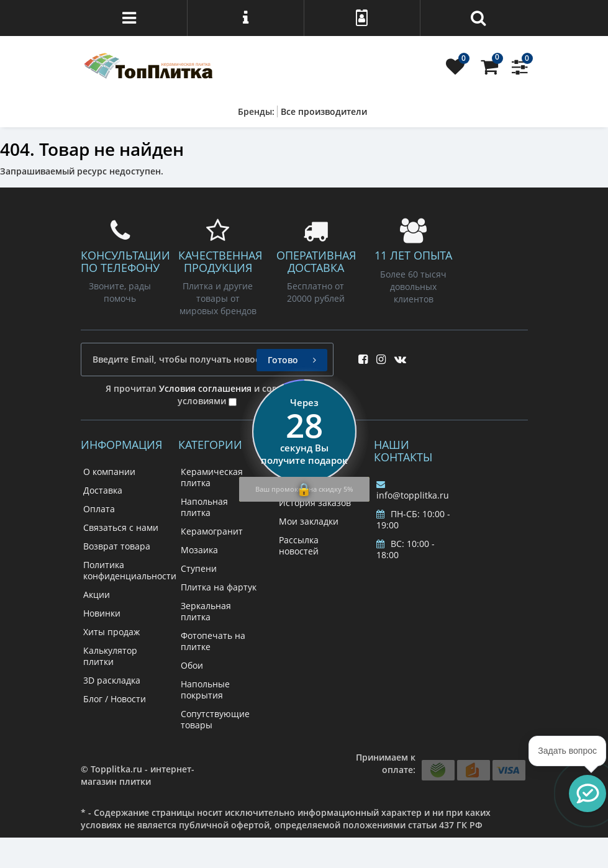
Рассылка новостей (299, 545)
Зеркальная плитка (206, 611)
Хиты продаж (111, 632)
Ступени (199, 568)
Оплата (99, 509)
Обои (192, 665)
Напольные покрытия (205, 689)
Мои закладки (309, 521)
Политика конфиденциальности (130, 570)
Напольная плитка (204, 507)
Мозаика (199, 550)
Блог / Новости (115, 699)
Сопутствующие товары (215, 719)
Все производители (324, 111)
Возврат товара (117, 546)
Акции (97, 594)
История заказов (315, 503)
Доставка (103, 490)
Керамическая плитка (212, 477)
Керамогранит (212, 531)
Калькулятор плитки (110, 656)
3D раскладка (112, 680)
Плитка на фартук (219, 587)
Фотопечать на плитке (213, 641)
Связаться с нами (121, 527)
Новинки (102, 613)
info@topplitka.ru (413, 491)
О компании (109, 472)
